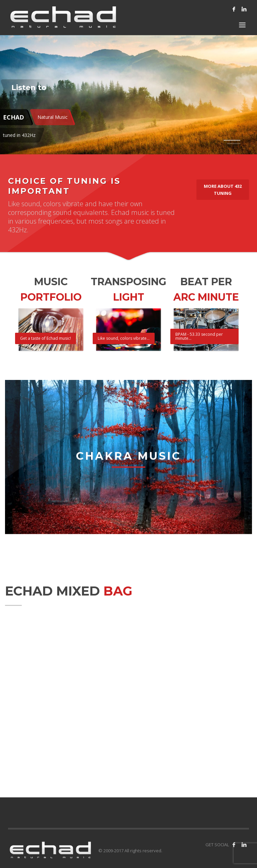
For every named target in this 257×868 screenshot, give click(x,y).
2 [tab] (234, 144)
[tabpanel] (128, 77)
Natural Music (53, 117)
